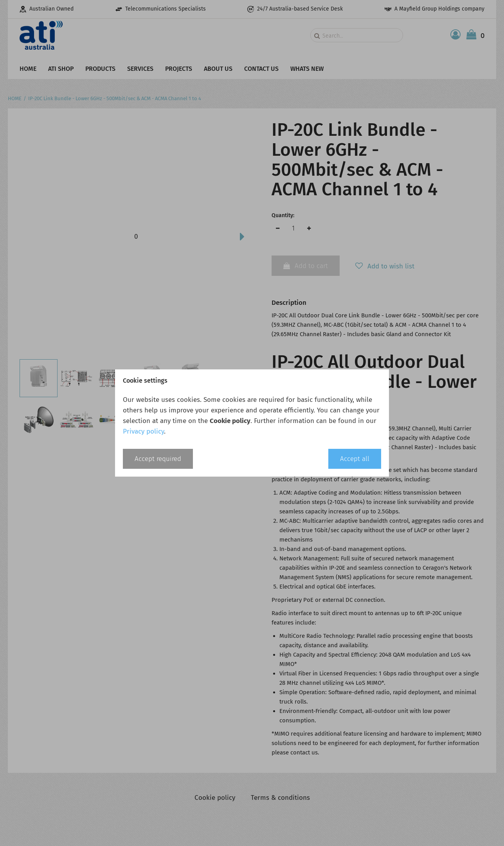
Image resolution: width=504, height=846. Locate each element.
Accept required (158, 459)
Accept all (355, 459)
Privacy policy (143, 431)
